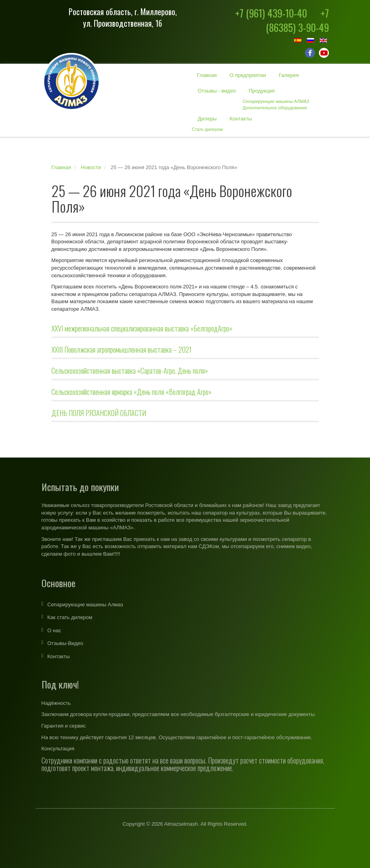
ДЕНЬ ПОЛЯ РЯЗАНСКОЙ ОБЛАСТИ (99, 413)
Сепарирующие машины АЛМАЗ (276, 101)
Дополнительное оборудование (275, 108)
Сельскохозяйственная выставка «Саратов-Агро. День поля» (130, 371)
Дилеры (207, 119)
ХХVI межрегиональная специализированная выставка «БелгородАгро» (142, 328)
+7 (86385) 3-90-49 (297, 20)
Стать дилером (208, 129)
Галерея (289, 75)
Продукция (262, 91)
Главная (207, 75)
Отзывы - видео (217, 91)
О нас (54, 630)
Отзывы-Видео (65, 643)
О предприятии (248, 75)
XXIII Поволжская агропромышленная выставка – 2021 (122, 349)
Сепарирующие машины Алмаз (85, 605)
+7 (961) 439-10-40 (271, 13)
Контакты (241, 119)
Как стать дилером (70, 617)
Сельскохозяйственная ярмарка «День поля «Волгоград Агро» (132, 392)
